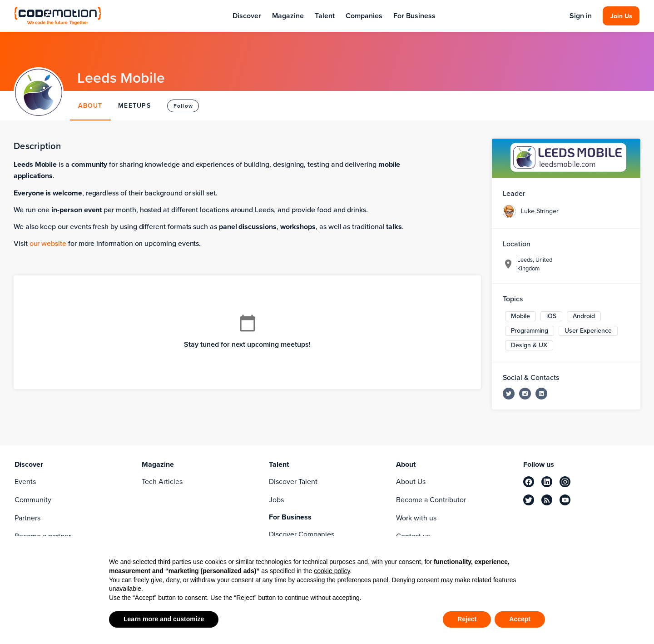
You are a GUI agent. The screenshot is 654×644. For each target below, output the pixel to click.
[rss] (547, 500)
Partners (27, 518)
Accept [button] (520, 619)
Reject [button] (467, 619)
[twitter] (529, 500)
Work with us (416, 518)
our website (48, 243)
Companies (364, 16)
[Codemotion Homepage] (58, 16)
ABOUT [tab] (90, 106)
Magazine (288, 16)
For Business (414, 16)
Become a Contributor (431, 500)
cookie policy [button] (332, 571)
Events (25, 482)
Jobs (276, 500)
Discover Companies (302, 534)
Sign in (581, 16)
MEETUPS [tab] (134, 106)
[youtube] (565, 500)
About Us (411, 482)
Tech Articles (162, 482)
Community (33, 500)
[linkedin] (547, 482)
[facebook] (529, 482)
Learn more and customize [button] (164, 619)
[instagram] (565, 482)
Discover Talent (293, 482)
